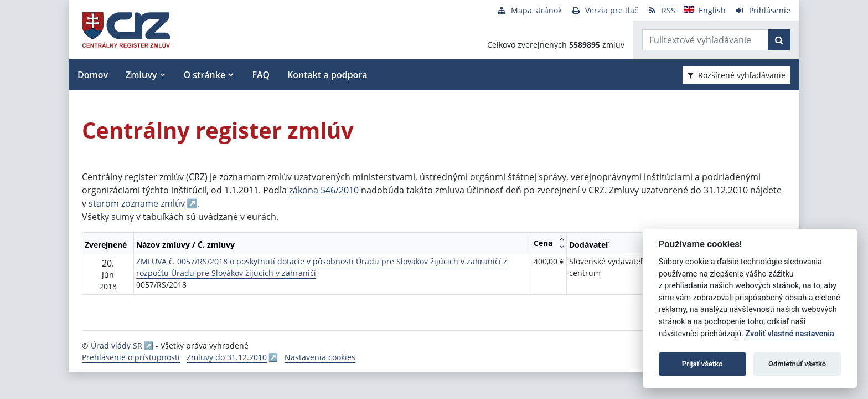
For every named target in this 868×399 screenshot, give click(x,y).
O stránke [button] (205, 75)
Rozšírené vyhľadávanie (737, 75)
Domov (93, 75)
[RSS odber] (661, 10)
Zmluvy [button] (141, 75)
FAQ (261, 75)
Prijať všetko (702, 364)
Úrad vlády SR (117, 346)
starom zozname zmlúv (137, 203)
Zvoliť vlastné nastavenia (790, 334)
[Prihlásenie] (763, 10)
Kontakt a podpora (327, 75)
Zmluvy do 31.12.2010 (227, 357)
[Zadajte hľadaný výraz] (705, 40)
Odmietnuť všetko (797, 364)
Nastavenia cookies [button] (320, 357)
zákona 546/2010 (324, 190)
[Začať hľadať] (779, 40)
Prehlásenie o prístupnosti (131, 357)
